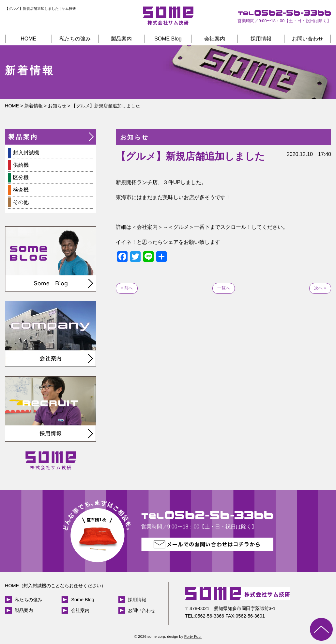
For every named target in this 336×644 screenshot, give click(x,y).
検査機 (21, 190)
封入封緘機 (26, 153)
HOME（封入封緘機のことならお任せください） (55, 586)
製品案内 (121, 39)
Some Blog (83, 600)
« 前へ (127, 288)
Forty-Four (193, 636)
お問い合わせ (308, 39)
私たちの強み (75, 39)
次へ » (320, 288)
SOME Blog (168, 39)
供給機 (21, 165)
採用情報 (261, 39)
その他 (21, 202)
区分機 (21, 177)
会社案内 (215, 39)
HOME (28, 39)
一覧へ (224, 288)
